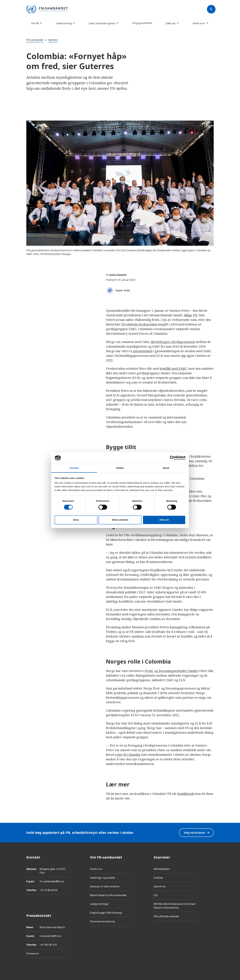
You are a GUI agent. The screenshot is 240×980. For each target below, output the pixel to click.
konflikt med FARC (173, 369)
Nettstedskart (162, 869)
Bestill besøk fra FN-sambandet (108, 895)
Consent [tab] (74, 468)
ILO (156, 895)
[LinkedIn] (211, 874)
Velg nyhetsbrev (196, 833)
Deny (76, 520)
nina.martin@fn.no (50, 936)
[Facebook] (211, 857)
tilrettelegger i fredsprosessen (173, 342)
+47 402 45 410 (48, 945)
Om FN (35, 23)
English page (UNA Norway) (106, 913)
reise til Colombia (128, 755)
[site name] (47, 9)
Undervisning (64, 23)
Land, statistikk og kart (102, 23)
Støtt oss (171, 23)
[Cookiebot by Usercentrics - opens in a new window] (172, 458)
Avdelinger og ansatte (103, 878)
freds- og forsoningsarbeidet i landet (172, 671)
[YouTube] (211, 891)
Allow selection (120, 520)
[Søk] (211, 9)
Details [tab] (120, 468)
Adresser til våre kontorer (105, 886)
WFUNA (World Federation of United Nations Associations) (174, 906)
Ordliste (158, 878)
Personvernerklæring (102, 921)
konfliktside (186, 794)
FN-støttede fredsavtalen (139, 324)
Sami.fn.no (160, 886)
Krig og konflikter (142, 23)
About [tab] (166, 468)
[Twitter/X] (211, 883)
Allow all (164, 520)
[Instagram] (211, 866)
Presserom (33, 953)
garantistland (143, 351)
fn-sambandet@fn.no (52, 881)
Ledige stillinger (99, 904)
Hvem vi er (199, 23)
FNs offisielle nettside (166, 916)
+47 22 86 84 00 (49, 890)
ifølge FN (191, 315)
